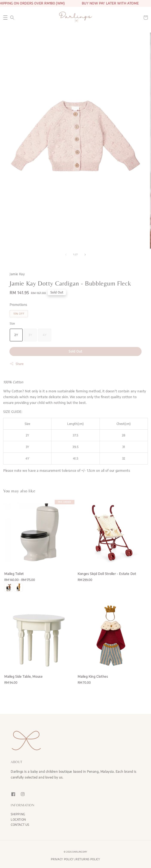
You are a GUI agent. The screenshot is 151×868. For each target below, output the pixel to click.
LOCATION (18, 820)
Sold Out (75, 351)
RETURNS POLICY (88, 859)
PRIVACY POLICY (62, 859)
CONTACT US (20, 825)
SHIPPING (18, 814)
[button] (5, 18)
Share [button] (17, 364)
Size (12, 323)
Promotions (18, 305)
